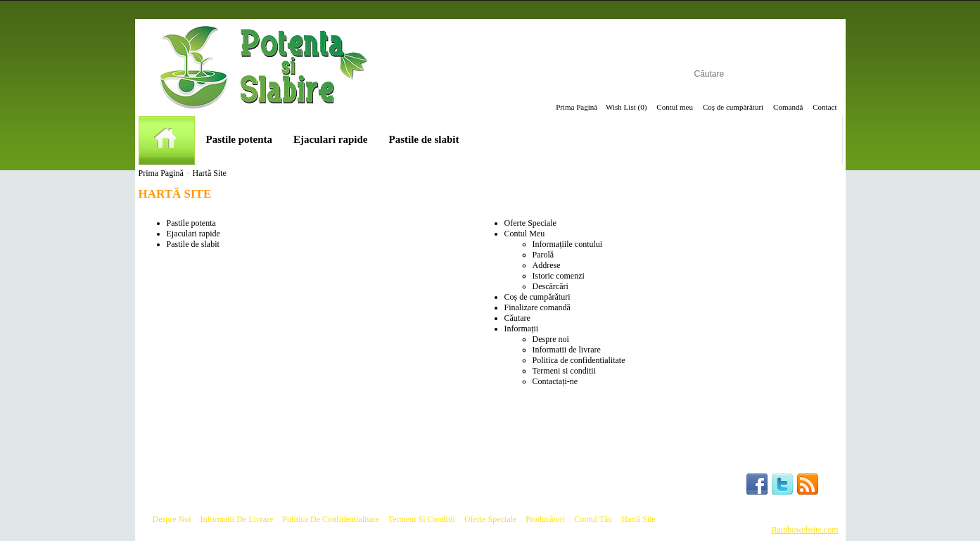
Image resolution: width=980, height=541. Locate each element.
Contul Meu (525, 234)
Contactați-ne (555, 381)
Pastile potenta (240, 139)
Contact (825, 107)
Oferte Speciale (530, 223)
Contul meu (675, 107)
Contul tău (593, 519)
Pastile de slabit (424, 139)
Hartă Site (210, 173)
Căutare (517, 318)
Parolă (543, 255)
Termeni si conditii (564, 371)
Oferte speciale (490, 519)
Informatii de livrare (567, 350)
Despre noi (551, 339)
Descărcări (551, 286)
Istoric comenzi (559, 276)
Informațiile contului (568, 244)
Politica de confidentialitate (579, 360)
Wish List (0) (626, 107)
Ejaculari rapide (330, 139)
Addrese (547, 265)
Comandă (788, 107)
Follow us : (712, 484)
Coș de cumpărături (537, 297)
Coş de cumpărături (733, 107)
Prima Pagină (577, 107)
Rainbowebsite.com (805, 530)
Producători (545, 519)
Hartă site (638, 519)
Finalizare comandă (537, 307)
